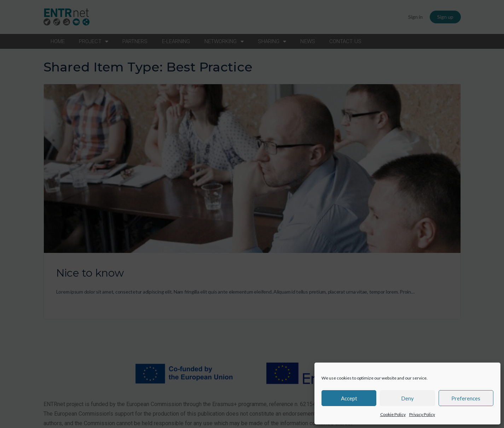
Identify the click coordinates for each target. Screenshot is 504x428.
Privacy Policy (422, 414)
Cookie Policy (393, 414)
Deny (407, 398)
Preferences (466, 398)
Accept (349, 398)
